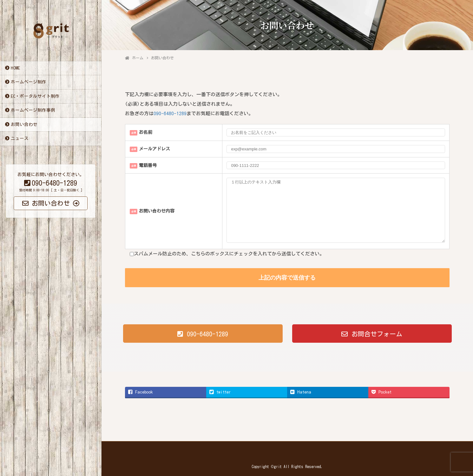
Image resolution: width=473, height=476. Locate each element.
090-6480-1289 (170, 113)
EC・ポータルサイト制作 (35, 96)
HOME (15, 68)
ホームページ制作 (29, 82)
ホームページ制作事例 (33, 110)
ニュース (20, 139)
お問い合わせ (24, 125)
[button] (203, 334)
